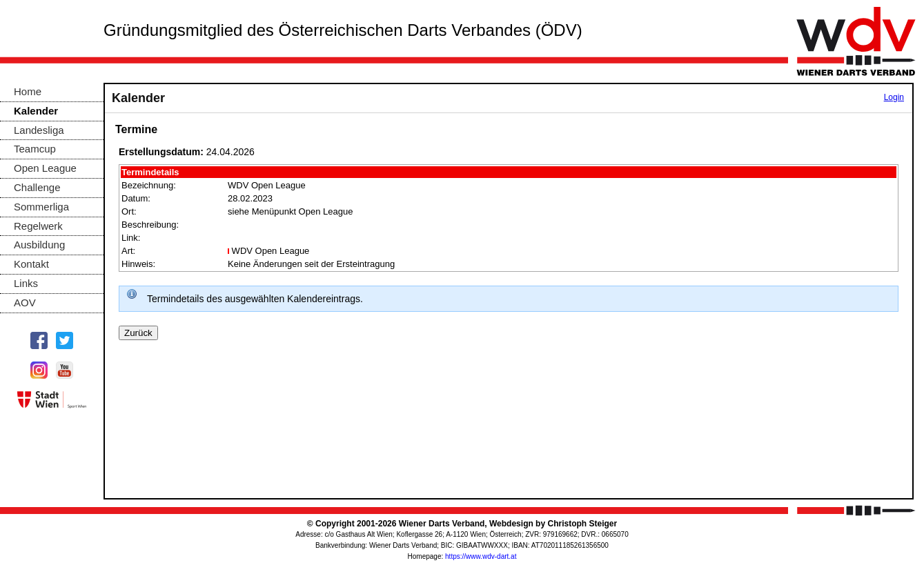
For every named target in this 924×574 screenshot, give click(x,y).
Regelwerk (38, 226)
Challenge (37, 187)
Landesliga (39, 130)
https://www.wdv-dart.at (481, 556)
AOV (25, 303)
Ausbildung (39, 245)
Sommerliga (41, 207)
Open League (45, 168)
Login (894, 97)
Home (28, 91)
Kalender (36, 111)
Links (26, 283)
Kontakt (31, 264)
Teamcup (35, 149)
